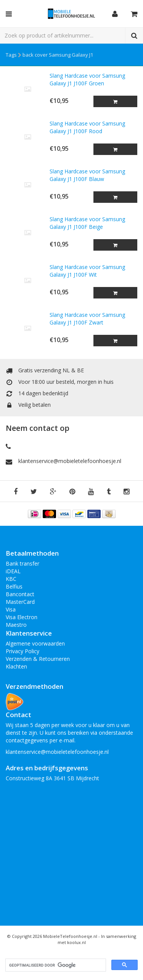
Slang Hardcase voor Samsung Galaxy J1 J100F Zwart (87, 319)
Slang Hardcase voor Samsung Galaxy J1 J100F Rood (87, 127)
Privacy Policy (22, 651)
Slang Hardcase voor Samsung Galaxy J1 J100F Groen (87, 79)
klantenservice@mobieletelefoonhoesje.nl (70, 461)
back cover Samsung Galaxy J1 (58, 55)
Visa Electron (22, 617)
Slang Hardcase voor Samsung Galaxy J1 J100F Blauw (87, 175)
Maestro (16, 625)
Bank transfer (22, 563)
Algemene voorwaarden (35, 643)
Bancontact (20, 594)
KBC (11, 579)
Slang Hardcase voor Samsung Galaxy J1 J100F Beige (87, 223)
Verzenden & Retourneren (38, 659)
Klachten (16, 666)
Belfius (14, 586)
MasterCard (20, 602)
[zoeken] (55, 965)
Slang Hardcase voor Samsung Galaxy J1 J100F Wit (87, 271)
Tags (11, 55)
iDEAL (13, 571)
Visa (11, 609)
